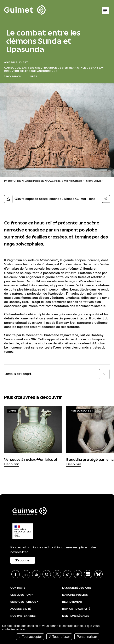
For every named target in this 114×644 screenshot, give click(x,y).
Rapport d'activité (76, 609)
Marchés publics (75, 595)
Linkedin (26, 574)
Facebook (16, 574)
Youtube (36, 574)
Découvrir (12, 464)
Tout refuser (59, 637)
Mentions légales (76, 616)
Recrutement (72, 602)
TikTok (67, 574)
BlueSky (98, 574)
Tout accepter (30, 637)
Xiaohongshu (88, 574)
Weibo (78, 574)
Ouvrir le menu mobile (105, 11)
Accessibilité (21, 609)
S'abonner (23, 561)
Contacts (18, 588)
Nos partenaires (23, 616)
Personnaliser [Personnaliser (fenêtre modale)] (87, 637)
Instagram (47, 574)
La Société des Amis (77, 588)
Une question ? (21, 595)
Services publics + (24, 602)
